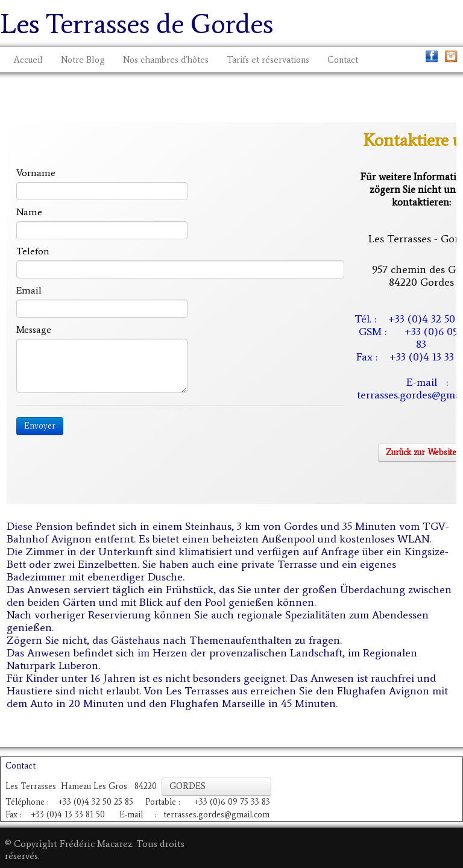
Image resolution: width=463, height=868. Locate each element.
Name (29, 212)
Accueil (28, 60)
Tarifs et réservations (268, 60)
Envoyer (40, 426)
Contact (343, 60)
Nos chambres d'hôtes (166, 60)
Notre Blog (83, 60)
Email (29, 290)
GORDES (216, 786)
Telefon (33, 251)
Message (34, 329)
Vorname (36, 173)
